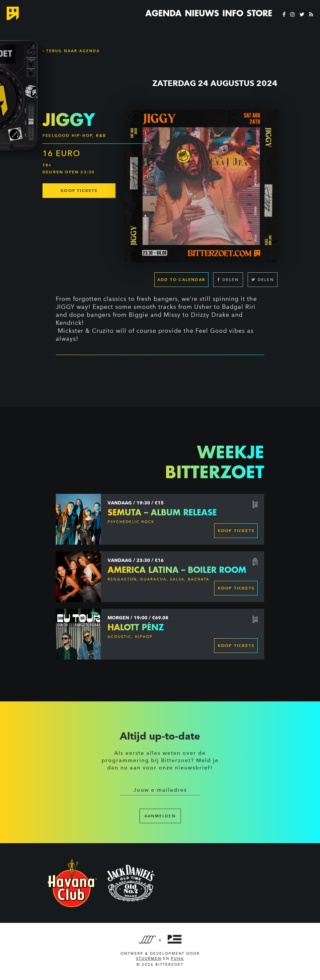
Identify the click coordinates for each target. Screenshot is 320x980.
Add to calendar (181, 279)
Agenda (163, 13)
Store (259, 13)
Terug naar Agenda (71, 51)
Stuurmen (149, 959)
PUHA (177, 959)
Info (233, 13)
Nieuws (202, 13)
